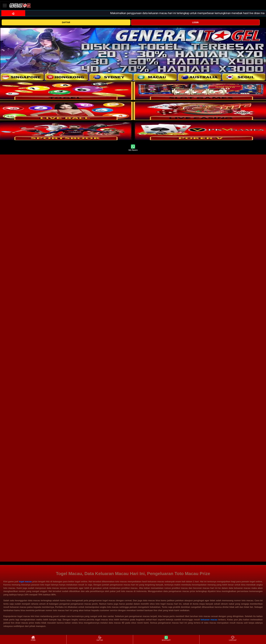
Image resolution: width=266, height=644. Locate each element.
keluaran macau (209, 620)
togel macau (25, 582)
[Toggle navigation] (5, 5)
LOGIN (195, 22)
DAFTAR (66, 22)
